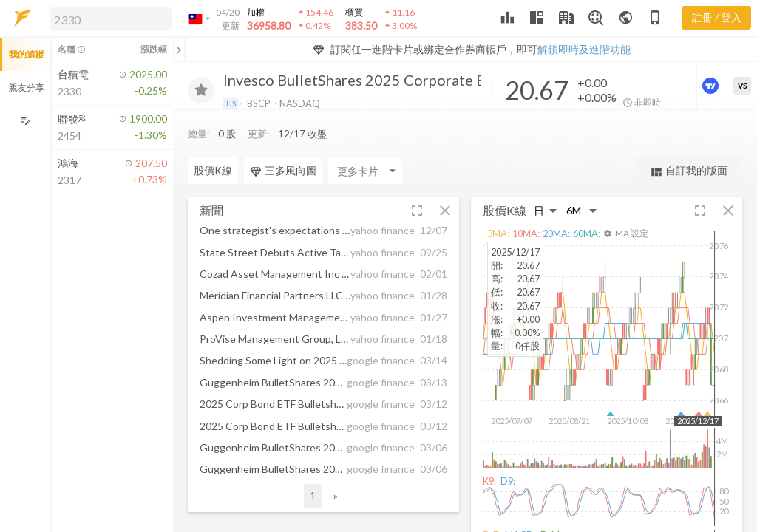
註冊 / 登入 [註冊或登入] (717, 17)
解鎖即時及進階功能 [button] (584, 49)
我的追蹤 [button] (27, 54)
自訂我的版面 (689, 171)
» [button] (336, 495)
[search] (111, 19)
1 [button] (313, 495)
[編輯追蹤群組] (25, 121)
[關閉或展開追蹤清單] (179, 50)
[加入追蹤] (201, 90)
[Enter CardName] (225, 171)
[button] (108, 18)
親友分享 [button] (27, 88)
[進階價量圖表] (712, 86)
